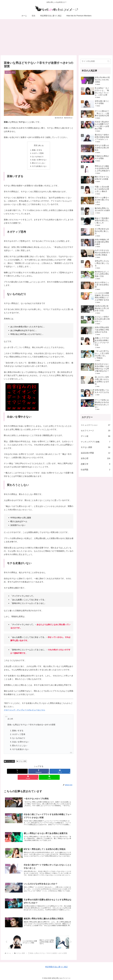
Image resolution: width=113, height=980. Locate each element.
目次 (36, 145)
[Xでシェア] (15, 772)
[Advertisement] (56, 37)
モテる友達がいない (39, 167)
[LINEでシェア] (62, 772)
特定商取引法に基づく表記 (56, 966)
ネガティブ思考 (38, 154)
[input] (95, 61)
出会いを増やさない (39, 160)
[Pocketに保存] (50, 772)
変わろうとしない (39, 164)
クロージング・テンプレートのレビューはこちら (24, 711)
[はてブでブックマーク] (39, 772)
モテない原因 (9, 762)
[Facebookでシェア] (27, 772)
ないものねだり (38, 157)
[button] (108, 61)
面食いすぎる (37, 150)
